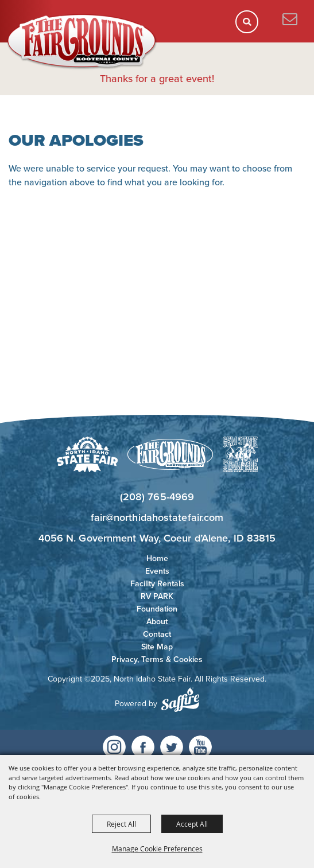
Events (157, 571)
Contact (157, 634)
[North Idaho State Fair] (82, 42)
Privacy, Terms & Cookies (157, 659)
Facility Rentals (157, 584)
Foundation (157, 609)
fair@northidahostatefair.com (157, 517)
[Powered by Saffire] (180, 700)
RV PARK (157, 596)
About (157, 622)
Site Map (157, 647)
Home (157, 558)
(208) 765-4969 (157, 497)
